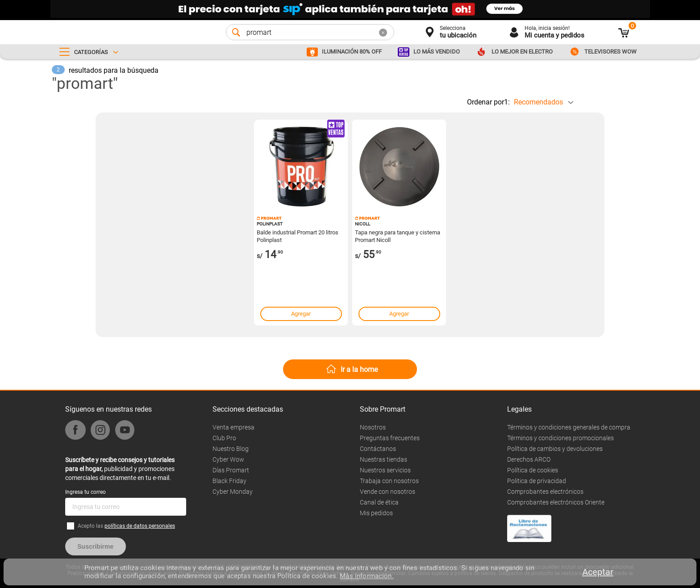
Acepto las (126, 526)
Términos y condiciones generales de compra (569, 427)
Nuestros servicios (385, 470)
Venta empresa (233, 427)
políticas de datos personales (140, 526)
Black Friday (229, 481)
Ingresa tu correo (85, 492)
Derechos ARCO (529, 459)
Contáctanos (378, 449)
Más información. (367, 576)
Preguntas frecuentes (390, 438)
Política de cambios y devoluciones (555, 449)
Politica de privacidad (537, 481)
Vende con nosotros (387, 492)
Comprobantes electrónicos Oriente (556, 502)
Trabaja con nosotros (389, 481)
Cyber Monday (233, 492)
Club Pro (224, 438)
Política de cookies (533, 470)
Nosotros (373, 427)
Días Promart (231, 470)
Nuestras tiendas (383, 459)
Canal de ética (379, 502)
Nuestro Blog (231, 449)
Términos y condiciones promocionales (560, 438)
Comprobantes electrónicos (545, 492)
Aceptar (598, 572)
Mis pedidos (376, 513)
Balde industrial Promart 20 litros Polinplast (298, 236)
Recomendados (538, 102)
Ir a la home (359, 369)
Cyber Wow (228, 459)
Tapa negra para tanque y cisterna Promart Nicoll (398, 236)
